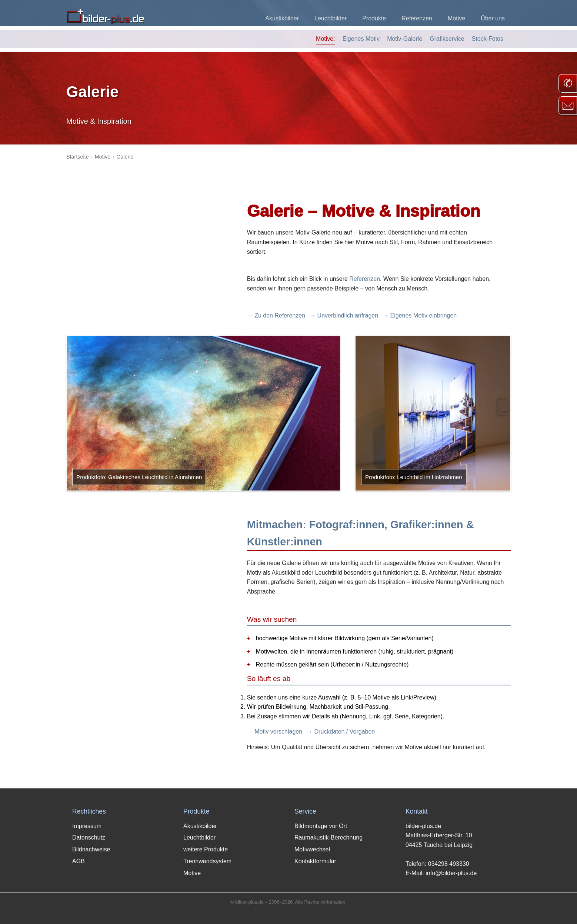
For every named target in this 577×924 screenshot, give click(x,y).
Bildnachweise (91, 849)
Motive (456, 18)
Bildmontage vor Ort (321, 826)
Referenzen (417, 18)
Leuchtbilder (331, 18)
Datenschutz (89, 837)
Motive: (326, 39)
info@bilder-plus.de (451, 873)
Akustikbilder (282, 18)
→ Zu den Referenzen (276, 315)
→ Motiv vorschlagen (275, 732)
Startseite (78, 157)
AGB (79, 861)
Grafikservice (447, 39)
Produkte (374, 18)
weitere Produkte (206, 849)
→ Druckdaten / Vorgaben (341, 732)
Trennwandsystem (207, 861)
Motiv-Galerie (405, 39)
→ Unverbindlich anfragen (344, 315)
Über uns (493, 18)
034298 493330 (448, 864)
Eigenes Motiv (361, 39)
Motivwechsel (312, 849)
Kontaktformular (315, 861)
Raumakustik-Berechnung (328, 837)
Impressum (87, 826)
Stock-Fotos (488, 39)
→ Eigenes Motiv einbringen (420, 315)
